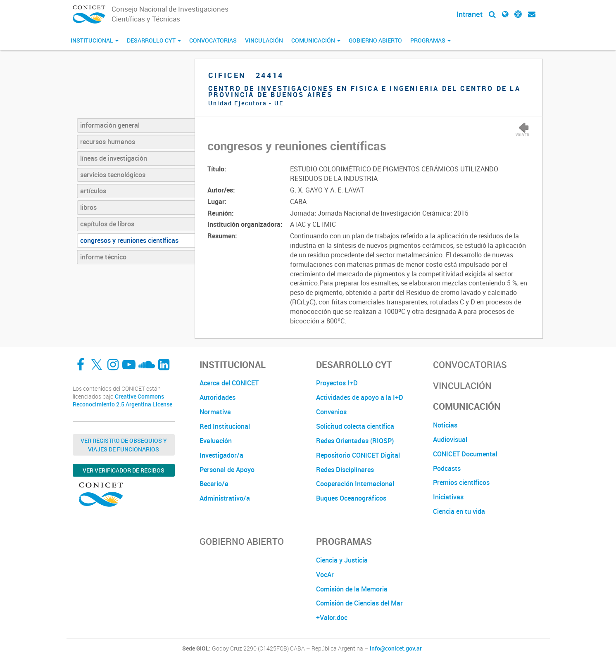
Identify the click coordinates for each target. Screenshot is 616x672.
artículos (93, 191)
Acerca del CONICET (229, 383)
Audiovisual (450, 439)
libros (88, 207)
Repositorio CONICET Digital (358, 455)
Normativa (215, 412)
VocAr (325, 575)
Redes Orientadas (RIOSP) (355, 441)
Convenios (331, 412)
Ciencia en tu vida (459, 511)
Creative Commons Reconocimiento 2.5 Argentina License (122, 400)
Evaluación (216, 441)
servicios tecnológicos (113, 175)
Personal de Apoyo (227, 470)
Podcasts (447, 468)
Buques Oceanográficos (351, 498)
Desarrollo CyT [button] (154, 40)
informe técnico (103, 257)
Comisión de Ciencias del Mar (359, 603)
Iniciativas (448, 497)
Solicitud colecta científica (355, 426)
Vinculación (264, 40)
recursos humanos (108, 142)
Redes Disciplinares (345, 470)
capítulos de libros (107, 224)
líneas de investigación (114, 158)
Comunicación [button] (316, 40)
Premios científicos (461, 482)
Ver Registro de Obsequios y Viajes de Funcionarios (124, 445)
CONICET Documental (465, 454)
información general (110, 125)
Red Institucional (225, 426)
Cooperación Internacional (355, 484)
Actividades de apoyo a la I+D (360, 397)
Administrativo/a (225, 498)
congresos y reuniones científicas (129, 240)
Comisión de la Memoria (352, 589)
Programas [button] (430, 40)
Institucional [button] (95, 40)
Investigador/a (221, 455)
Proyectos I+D (337, 383)
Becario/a (214, 484)
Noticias (445, 425)
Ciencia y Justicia (342, 560)
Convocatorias (213, 40)
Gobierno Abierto (375, 40)
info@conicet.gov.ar (396, 648)
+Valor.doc (332, 617)
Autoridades (218, 397)
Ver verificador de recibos (124, 470)
